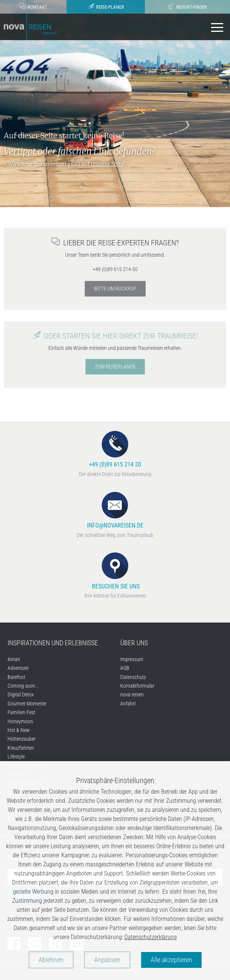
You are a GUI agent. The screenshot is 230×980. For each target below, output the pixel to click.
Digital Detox (21, 694)
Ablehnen (51, 960)
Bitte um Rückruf (115, 289)
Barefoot (16, 677)
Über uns (134, 643)
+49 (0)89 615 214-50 (115, 269)
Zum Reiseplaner (115, 367)
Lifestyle (16, 757)
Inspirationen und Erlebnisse (53, 643)
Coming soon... (23, 686)
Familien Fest (21, 712)
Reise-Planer (106, 6)
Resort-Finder (187, 6)
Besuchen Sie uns (115, 571)
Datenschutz (133, 677)
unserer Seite (107, 164)
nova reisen (132, 694)
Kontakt (33, 6)
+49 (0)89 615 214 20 (115, 450)
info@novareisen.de (115, 511)
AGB (125, 668)
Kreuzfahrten (21, 748)
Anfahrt (128, 704)
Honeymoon (20, 721)
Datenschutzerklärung (151, 937)
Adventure (18, 668)
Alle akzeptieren (171, 960)
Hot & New (19, 730)
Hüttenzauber (22, 739)
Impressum (132, 659)
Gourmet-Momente (27, 704)
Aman (14, 659)
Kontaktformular (137, 686)
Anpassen (107, 960)
